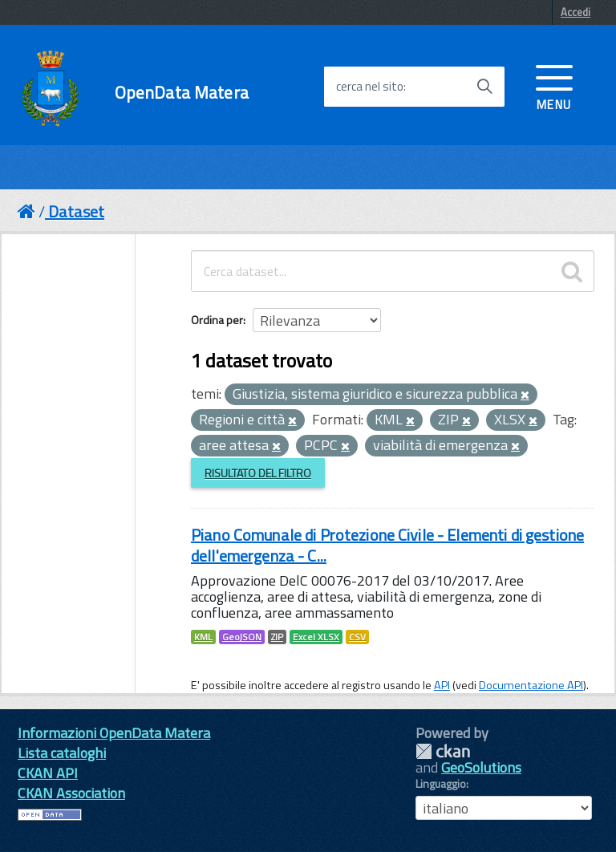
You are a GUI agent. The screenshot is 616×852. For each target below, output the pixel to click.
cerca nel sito (370, 87)
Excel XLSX (316, 637)
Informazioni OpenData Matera (114, 733)
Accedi (575, 12)
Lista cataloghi (62, 753)
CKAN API (48, 773)
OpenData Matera (182, 93)
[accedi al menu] (554, 86)
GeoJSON (242, 637)
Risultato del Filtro (258, 473)
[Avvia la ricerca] (484, 87)
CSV (357, 637)
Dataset (76, 211)
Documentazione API (531, 685)
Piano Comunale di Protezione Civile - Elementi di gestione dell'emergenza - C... (387, 545)
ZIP (277, 637)
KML (203, 637)
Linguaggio (441, 784)
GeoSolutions (481, 767)
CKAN (443, 751)
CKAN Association (71, 793)
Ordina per (217, 320)
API (442, 685)
